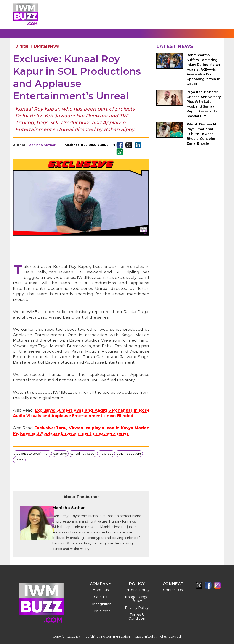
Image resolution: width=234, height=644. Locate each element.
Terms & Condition (137, 616)
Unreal (19, 460)
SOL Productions (129, 454)
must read (106, 454)
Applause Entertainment (32, 454)
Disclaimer (101, 611)
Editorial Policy (137, 590)
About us (101, 590)
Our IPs (101, 597)
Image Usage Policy (137, 599)
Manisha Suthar (42, 145)
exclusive (60, 454)
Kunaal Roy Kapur (83, 454)
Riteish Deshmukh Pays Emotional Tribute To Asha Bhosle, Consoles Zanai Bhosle (202, 134)
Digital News (47, 46)
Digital (22, 46)
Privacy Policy (137, 608)
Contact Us (173, 590)
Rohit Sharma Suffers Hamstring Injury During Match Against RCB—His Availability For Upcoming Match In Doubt (203, 69)
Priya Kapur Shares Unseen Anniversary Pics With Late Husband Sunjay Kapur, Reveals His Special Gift (204, 104)
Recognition (101, 604)
